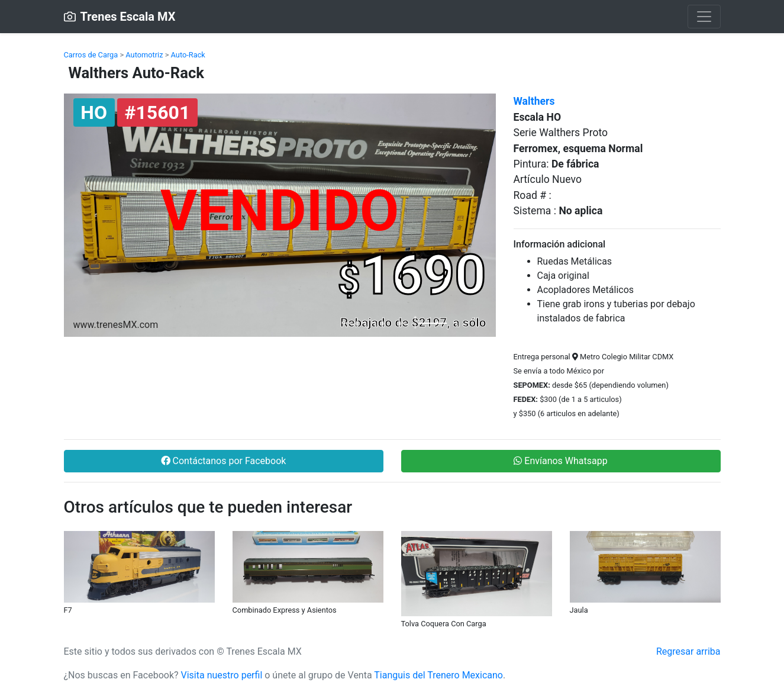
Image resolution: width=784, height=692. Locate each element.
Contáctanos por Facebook (224, 461)
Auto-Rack (188, 55)
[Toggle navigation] (704, 17)
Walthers (534, 101)
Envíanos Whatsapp (560, 461)
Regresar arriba (688, 651)
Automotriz (144, 55)
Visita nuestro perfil (222, 675)
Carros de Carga (91, 55)
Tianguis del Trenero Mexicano (438, 675)
